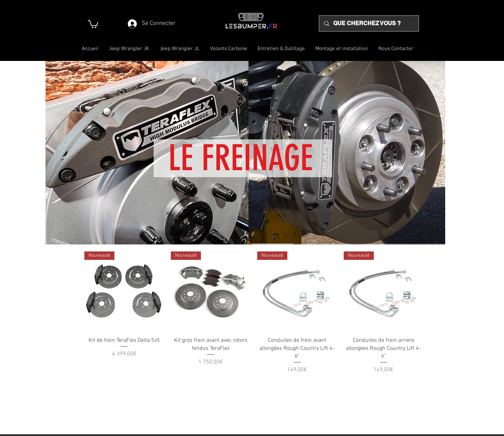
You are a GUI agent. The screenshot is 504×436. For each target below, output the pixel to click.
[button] (93, 24)
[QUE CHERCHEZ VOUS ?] (369, 23)
